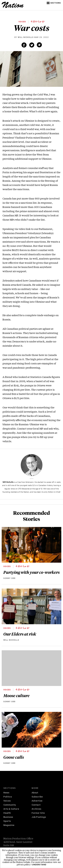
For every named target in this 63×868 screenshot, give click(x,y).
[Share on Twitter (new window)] (32, 45)
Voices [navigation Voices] (7, 801)
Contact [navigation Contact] (36, 805)
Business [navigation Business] (8, 817)
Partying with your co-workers (32, 572)
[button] (54, 3)
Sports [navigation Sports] (7, 821)
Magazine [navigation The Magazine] (9, 825)
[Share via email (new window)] (39, 45)
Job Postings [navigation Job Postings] (39, 817)
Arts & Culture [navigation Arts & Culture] (11, 809)
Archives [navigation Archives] (36, 809)
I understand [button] (39, 865)
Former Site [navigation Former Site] (38, 813)
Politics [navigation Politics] (8, 797)
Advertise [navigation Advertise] (37, 801)
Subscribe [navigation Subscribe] (37, 797)
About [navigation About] (35, 793)
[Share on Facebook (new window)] (24, 45)
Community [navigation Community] (10, 805)
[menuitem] (17, 793)
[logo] (13, 7)
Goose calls (14, 757)
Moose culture (16, 695)
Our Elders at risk (20, 634)
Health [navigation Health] (7, 813)
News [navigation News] (6, 793)
